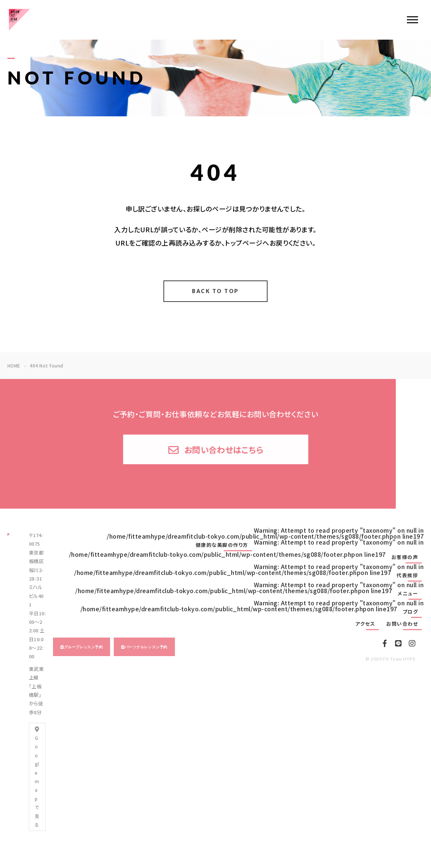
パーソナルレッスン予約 (146, 647)
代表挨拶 (407, 575)
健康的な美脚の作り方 (222, 545)
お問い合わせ (402, 624)
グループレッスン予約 (84, 647)
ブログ (411, 612)
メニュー (408, 593)
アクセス (365, 624)
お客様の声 (405, 557)
